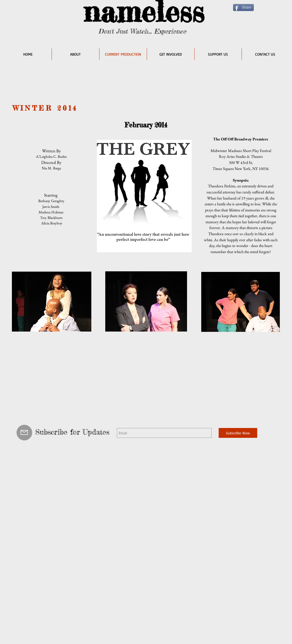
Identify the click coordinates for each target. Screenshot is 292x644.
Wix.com (95, 614)
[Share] (243, 8)
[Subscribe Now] (238, 433)
